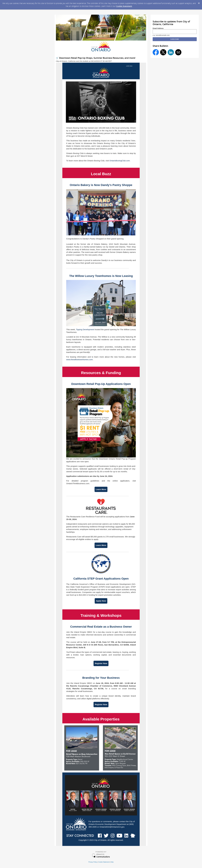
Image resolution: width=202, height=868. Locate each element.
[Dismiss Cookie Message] (199, 2)
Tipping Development (85, 329)
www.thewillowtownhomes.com (79, 360)
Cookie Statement (124, 6)
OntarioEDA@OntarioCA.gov (112, 827)
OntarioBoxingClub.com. (120, 161)
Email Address (158, 28)
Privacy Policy (93, 862)
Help (112, 862)
